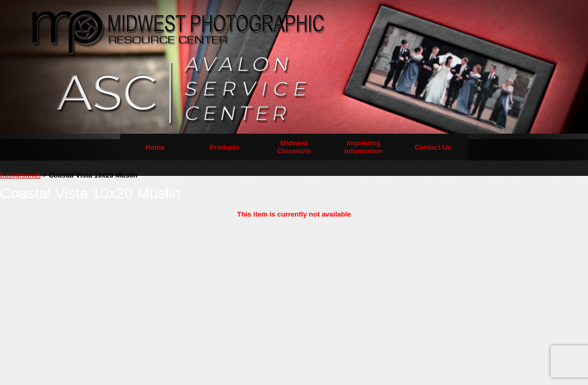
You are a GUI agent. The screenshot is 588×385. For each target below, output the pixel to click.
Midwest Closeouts (294, 147)
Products (225, 147)
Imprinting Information (363, 147)
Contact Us (433, 147)
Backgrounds (20, 175)
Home (155, 147)
